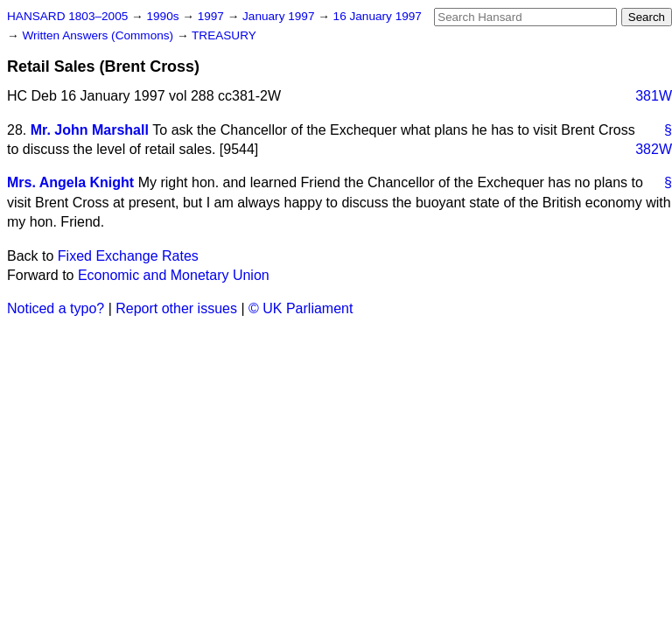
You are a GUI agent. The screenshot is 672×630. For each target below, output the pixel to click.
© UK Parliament (301, 308)
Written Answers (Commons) (99, 35)
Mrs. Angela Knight (70, 182)
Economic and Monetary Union (174, 275)
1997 (213, 16)
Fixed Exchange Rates (128, 256)
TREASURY (224, 35)
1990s (164, 16)
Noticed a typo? (56, 308)
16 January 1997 (378, 16)
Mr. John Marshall (90, 130)
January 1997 (280, 16)
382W (654, 149)
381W (654, 96)
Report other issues (176, 308)
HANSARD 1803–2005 (67, 16)
